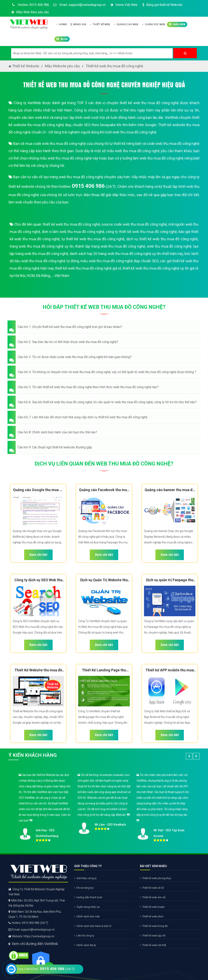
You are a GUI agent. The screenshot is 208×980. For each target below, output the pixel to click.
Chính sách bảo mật (87, 916)
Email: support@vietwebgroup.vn (79, 5)
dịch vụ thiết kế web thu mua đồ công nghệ (162, 239)
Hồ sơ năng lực (84, 888)
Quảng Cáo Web (126, 24)
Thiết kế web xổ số (152, 888)
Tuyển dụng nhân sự (87, 907)
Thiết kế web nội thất (153, 945)
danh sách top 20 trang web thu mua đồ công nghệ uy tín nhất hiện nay (126, 254)
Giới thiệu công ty (85, 878)
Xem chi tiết (38, 555)
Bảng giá (78, 24)
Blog (62, 39)
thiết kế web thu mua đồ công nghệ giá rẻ (88, 268)
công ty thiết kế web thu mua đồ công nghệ (141, 232)
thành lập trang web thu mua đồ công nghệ (110, 246)
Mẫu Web (177, 24)
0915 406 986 (88, 186)
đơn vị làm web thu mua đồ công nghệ (73, 232)
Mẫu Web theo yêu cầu (30, 12)
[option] (104, 807)
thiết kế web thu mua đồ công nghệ (71, 224)
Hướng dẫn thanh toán (88, 897)
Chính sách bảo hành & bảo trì (93, 926)
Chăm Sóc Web (154, 24)
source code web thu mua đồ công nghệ (134, 224)
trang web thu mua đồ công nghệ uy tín (42, 246)
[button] (104, 327)
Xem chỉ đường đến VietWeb (35, 944)
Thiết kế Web (100, 24)
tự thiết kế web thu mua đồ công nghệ (93, 239)
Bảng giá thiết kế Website (162, 5)
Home (62, 24)
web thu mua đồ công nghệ (169, 246)
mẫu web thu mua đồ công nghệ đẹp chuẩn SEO (119, 261)
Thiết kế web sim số (153, 897)
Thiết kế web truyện (152, 907)
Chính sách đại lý (85, 945)
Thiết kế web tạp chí (153, 936)
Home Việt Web (124, 5)
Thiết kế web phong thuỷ (155, 878)
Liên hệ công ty (84, 936)
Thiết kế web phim (152, 916)
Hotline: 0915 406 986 (30, 5)
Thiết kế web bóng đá (154, 926)
